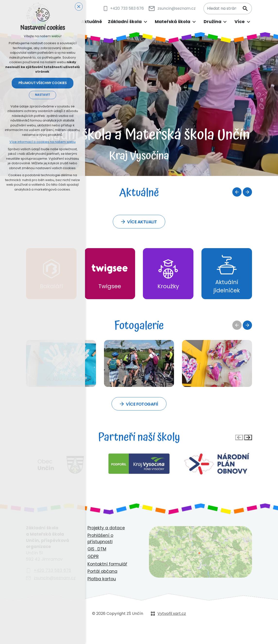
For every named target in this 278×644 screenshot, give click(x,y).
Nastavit (42, 96)
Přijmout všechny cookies (43, 84)
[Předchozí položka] (237, 192)
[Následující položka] (247, 192)
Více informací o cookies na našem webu (43, 143)
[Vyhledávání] (245, 9)
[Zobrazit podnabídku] (145, 22)
